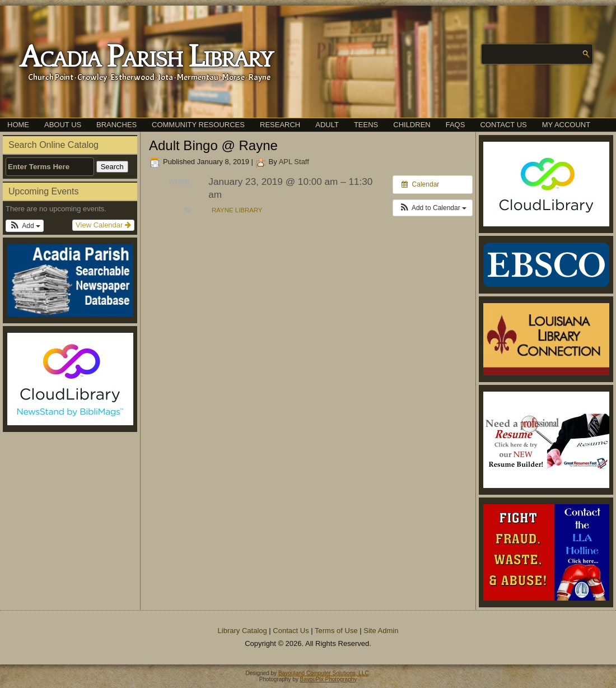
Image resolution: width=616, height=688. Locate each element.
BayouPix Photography (329, 679)
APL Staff (294, 162)
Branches (116, 125)
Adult (327, 125)
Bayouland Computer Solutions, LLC (324, 673)
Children (412, 125)
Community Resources (198, 125)
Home (18, 125)
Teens (366, 125)
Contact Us (503, 125)
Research (280, 125)
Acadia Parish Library (146, 58)
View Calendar (103, 225)
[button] (25, 226)
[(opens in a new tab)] (70, 379)
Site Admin (381, 631)
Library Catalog (242, 631)
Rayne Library (237, 210)
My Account (566, 125)
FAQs (456, 125)
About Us (63, 125)
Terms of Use (336, 631)
